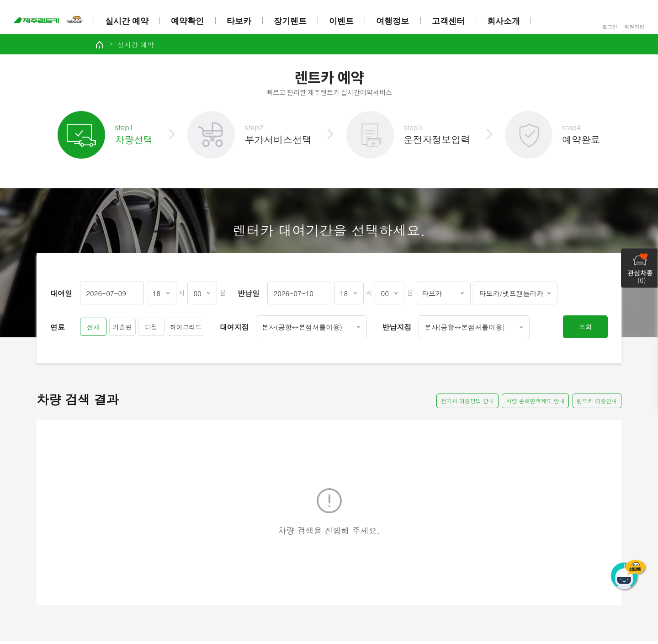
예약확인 (189, 21)
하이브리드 (186, 330)
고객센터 (449, 21)
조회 (585, 329)
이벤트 (343, 21)
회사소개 (505, 21)
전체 (93, 330)
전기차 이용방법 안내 (464, 403)
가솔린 (122, 330)
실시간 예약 (128, 21)
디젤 (151, 330)
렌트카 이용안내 (596, 403)
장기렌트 (291, 21)
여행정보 (394, 21)
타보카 (240, 21)
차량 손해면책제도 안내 (534, 403)
